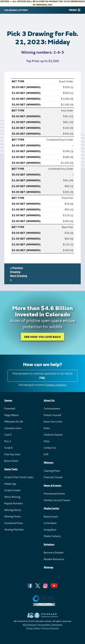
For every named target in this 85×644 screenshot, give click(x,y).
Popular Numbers (14, 504)
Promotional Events (54, 494)
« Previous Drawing (17, 270)
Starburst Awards (53, 435)
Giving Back (50, 530)
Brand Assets (51, 517)
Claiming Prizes (52, 471)
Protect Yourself (52, 415)
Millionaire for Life (14, 422)
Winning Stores (12, 517)
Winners (49, 463)
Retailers (49, 545)
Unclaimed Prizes (14, 523)
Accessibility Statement (50, 625)
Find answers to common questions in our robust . (43, 376)
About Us (49, 401)
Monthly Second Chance (57, 500)
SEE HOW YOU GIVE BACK (42, 337)
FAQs (47, 441)
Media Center (51, 508)
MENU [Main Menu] (75, 10)
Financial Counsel (53, 477)
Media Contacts (52, 536)
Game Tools (11, 469)
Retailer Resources (54, 559)
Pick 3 (8, 441)
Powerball (10, 409)
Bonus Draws (11, 461)
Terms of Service (50, 628)
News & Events (53, 486)
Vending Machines (14, 530)
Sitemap (49, 567)
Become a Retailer (54, 553)
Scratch (9, 448)
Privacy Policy (33, 628)
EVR (46, 455)
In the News (50, 523)
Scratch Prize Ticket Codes (19, 477)
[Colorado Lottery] (16, 10)
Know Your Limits (53, 422)
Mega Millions (12, 415)
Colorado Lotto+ (13, 428)
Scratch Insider (12, 490)
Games (8, 401)
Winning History (13, 510)
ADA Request (30, 625)
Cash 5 (8, 435)
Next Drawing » (19, 278)
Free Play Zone (12, 455)
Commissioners (52, 409)
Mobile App (10, 484)
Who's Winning (12, 497)
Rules (47, 428)
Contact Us (50, 448)
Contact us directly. (56, 385)
